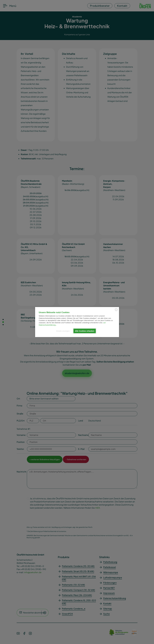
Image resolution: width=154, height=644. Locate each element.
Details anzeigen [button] (63, 331)
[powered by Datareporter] (116, 311)
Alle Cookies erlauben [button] (85, 331)
